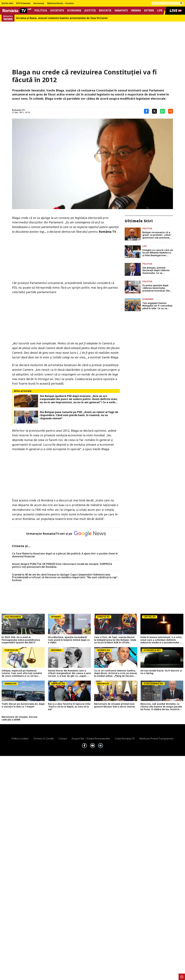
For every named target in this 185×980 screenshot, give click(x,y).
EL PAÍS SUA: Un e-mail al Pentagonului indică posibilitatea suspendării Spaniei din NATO (21, 640)
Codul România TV (125, 738)
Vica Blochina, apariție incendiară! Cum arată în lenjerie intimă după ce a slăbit (69, 640)
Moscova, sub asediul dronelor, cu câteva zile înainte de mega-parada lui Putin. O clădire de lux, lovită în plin (161, 707)
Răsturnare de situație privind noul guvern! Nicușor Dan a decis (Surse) (115, 705)
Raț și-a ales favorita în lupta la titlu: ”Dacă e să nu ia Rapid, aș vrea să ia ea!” (69, 707)
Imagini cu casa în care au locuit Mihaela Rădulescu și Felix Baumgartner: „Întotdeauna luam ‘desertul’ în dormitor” (158, 253)
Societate (57, 11)
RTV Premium (23, 3)
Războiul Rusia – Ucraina (60, 3)
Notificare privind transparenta (156, 738)
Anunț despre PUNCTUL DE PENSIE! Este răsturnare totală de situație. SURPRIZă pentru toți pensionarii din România (62, 565)
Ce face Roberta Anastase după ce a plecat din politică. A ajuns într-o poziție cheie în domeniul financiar (65, 555)
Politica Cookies (20, 738)
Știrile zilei (7, 3)
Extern (149, 11)
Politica (41, 11)
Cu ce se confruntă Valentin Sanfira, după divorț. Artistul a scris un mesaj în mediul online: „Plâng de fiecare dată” (115, 673)
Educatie (105, 11)
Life (160, 11)
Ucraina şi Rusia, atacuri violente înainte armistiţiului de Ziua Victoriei (62, 18)
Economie (74, 11)
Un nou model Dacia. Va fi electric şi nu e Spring (161, 672)
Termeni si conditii (44, 738)
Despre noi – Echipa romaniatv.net (91, 738)
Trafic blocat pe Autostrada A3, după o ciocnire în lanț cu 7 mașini (23, 705)
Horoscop (39, 3)
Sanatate (121, 11)
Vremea (136, 11)
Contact (63, 738)
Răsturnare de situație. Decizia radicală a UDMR (19, 718)
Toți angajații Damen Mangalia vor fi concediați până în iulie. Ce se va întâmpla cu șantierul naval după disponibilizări (157, 306)
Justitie (90, 11)
